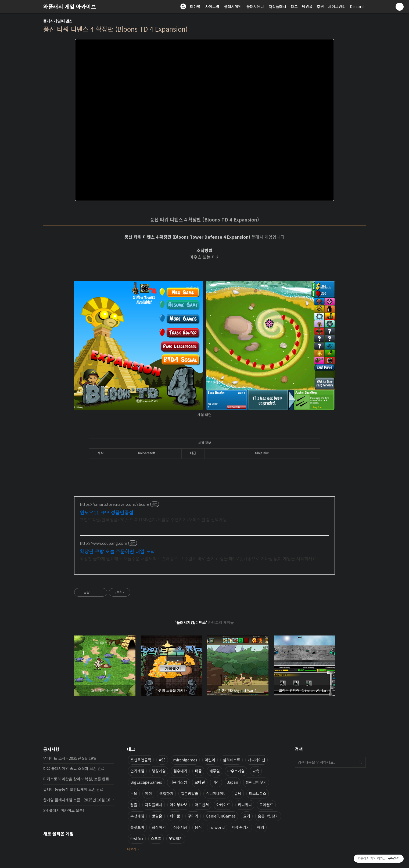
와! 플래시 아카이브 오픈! (64, 810)
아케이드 (223, 805)
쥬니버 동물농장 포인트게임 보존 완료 (73, 789)
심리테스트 (232, 760)
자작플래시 (277, 6)
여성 (148, 793)
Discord (357, 6)
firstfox (137, 838)
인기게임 (137, 771)
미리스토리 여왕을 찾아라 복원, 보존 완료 (76, 779)
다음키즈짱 (178, 782)
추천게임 (137, 816)
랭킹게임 (159, 771)
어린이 (210, 760)
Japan (233, 782)
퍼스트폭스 (258, 793)
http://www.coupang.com (103, 543)
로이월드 (266, 805)
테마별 (195, 6)
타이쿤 (175, 816)
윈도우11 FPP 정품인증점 (107, 512)
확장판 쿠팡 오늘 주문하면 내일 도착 (117, 551)
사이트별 (212, 6)
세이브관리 (337, 6)
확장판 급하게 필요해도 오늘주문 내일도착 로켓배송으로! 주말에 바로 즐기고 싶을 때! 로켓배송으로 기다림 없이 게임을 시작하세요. (199, 558)
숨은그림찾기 (268, 816)
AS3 (162, 760)
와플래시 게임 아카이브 (70, 6)
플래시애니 (255, 6)
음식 (198, 827)
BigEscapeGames (146, 782)
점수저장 (180, 827)
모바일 (200, 782)
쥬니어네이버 (216, 793)
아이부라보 (179, 805)
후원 (320, 6)
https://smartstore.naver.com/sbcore (114, 504)
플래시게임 (233, 6)
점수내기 (180, 771)
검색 (360, 762)
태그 (294, 6)
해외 (261, 827)
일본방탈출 (190, 793)
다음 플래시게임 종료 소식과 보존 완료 (74, 768)
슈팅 (238, 793)
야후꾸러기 (241, 827)
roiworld (217, 827)
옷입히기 (176, 838)
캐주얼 (215, 771)
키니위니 (245, 805)
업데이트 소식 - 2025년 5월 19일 (70, 758)
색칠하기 (166, 793)
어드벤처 (202, 805)
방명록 (307, 6)
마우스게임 (236, 771)
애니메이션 (256, 760)
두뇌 (134, 793)
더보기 (132, 849)
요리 (247, 816)
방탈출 (157, 816)
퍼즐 (198, 771)
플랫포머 (137, 827)
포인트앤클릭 (141, 760)
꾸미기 (193, 816)
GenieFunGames (221, 816)
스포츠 (156, 838)
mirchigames (185, 760)
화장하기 (159, 827)
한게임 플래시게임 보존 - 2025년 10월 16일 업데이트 (79, 800)
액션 (216, 782)
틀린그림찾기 (256, 782)
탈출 (134, 805)
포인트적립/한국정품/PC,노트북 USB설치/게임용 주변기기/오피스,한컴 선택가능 (153, 519)
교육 (256, 771)
